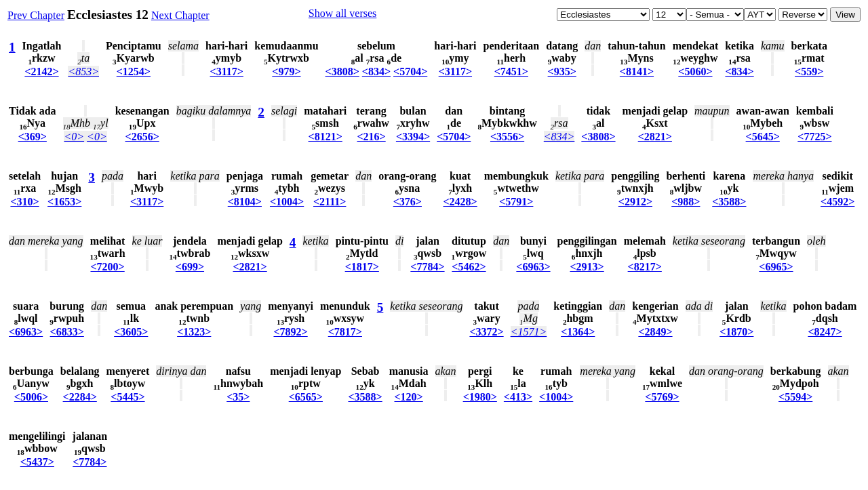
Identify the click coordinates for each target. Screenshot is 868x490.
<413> (518, 397)
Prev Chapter (36, 15)
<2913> (587, 267)
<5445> (127, 397)
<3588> (729, 202)
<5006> (31, 397)
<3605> (131, 332)
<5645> (763, 137)
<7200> (107, 267)
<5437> (37, 462)
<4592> (837, 202)
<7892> (290, 332)
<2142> (41, 72)
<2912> (635, 202)
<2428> (460, 202)
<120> (409, 397)
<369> (33, 137)
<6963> (533, 267)
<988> (686, 202)
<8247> (825, 332)
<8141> (637, 72)
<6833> (67, 332)
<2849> (655, 332)
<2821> (655, 137)
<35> (238, 397)
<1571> (529, 332)
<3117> (227, 72)
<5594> (795, 397)
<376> (408, 202)
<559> (809, 72)
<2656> (142, 137)
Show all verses (342, 13)
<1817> (362, 267)
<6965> (776, 267)
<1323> (194, 332)
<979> (286, 72)
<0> (74, 137)
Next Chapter (180, 15)
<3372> (486, 332)
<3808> (342, 72)
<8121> (325, 137)
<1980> (480, 397)
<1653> (64, 202)
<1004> (287, 202)
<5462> (469, 267)
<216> (371, 137)
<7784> (427, 267)
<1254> (134, 72)
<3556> (507, 137)
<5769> (662, 397)
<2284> (80, 397)
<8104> (245, 202)
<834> (376, 72)
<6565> (306, 397)
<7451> (511, 72)
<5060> (695, 72)
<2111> (330, 202)
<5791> (516, 202)
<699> (190, 267)
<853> (83, 72)
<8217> (645, 267)
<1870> (736, 332)
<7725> (814, 137)
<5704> (410, 72)
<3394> (413, 137)
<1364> (578, 332)
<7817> (345, 332)
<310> (24, 202)
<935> (562, 72)
